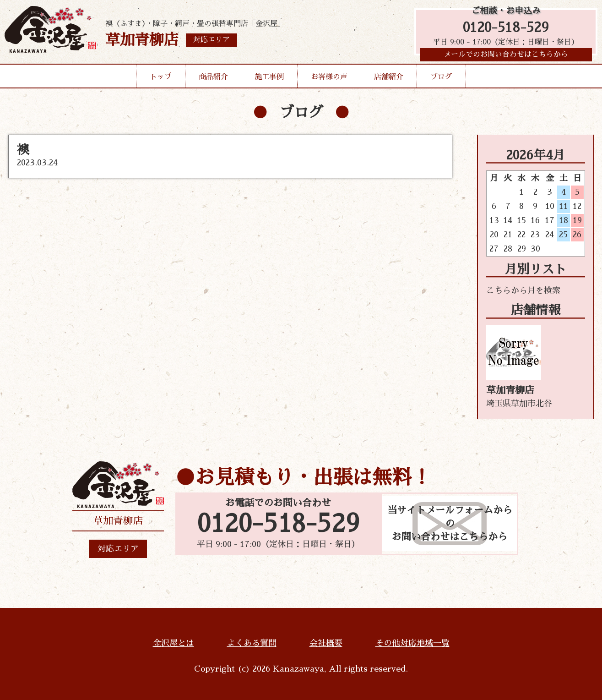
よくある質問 (252, 643)
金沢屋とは (174, 643)
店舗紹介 (389, 80)
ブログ (441, 80)
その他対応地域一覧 (412, 643)
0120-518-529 (506, 29)
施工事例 (269, 80)
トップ (161, 80)
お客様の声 (329, 80)
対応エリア (118, 549)
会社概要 (326, 643)
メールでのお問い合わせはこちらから (506, 57)
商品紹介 (213, 80)
